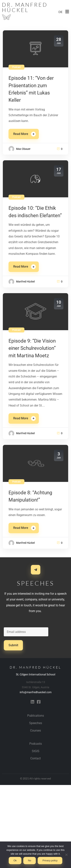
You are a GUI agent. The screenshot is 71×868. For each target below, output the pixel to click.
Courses (35, 730)
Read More (21, 134)
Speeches (36, 723)
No (30, 860)
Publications (36, 716)
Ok (15, 860)
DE (60, 12)
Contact (35, 758)
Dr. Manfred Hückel (25, 7)
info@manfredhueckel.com (36, 692)
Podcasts (36, 744)
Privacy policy (50, 860)
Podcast (16, 67)
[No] (66, 855)
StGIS (36, 751)
